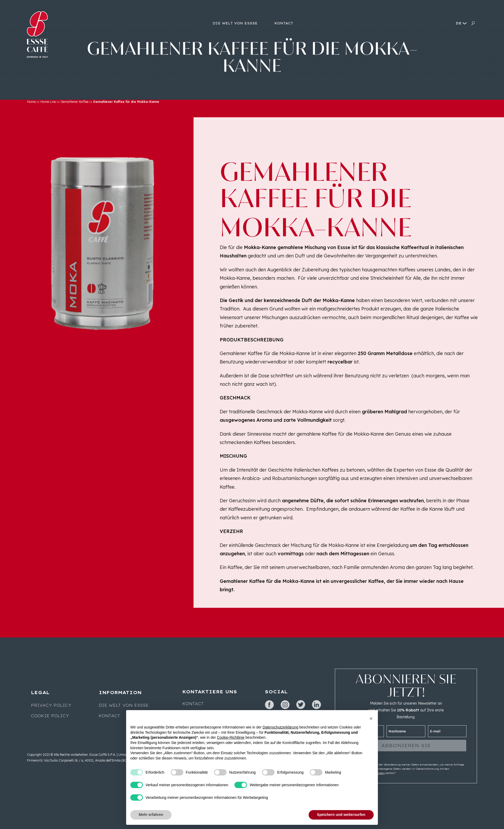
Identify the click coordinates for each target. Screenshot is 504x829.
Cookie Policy (50, 716)
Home (31, 102)
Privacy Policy (51, 705)
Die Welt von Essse (124, 705)
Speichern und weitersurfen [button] (341, 815)
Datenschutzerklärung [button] (280, 727)
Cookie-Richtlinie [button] (231, 737)
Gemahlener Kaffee (74, 102)
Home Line (48, 102)
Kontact (109, 716)
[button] (371, 719)
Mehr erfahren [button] (151, 815)
